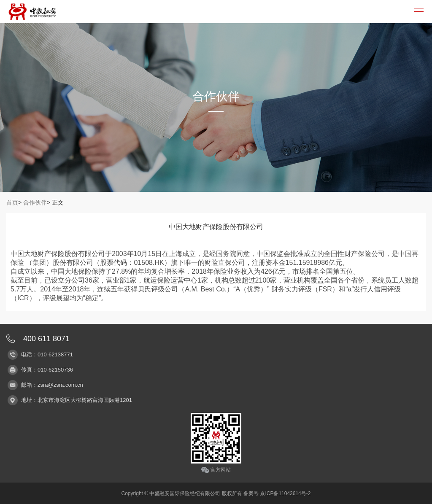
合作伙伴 (35, 202)
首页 (12, 202)
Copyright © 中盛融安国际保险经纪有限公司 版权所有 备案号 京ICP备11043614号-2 (216, 493)
